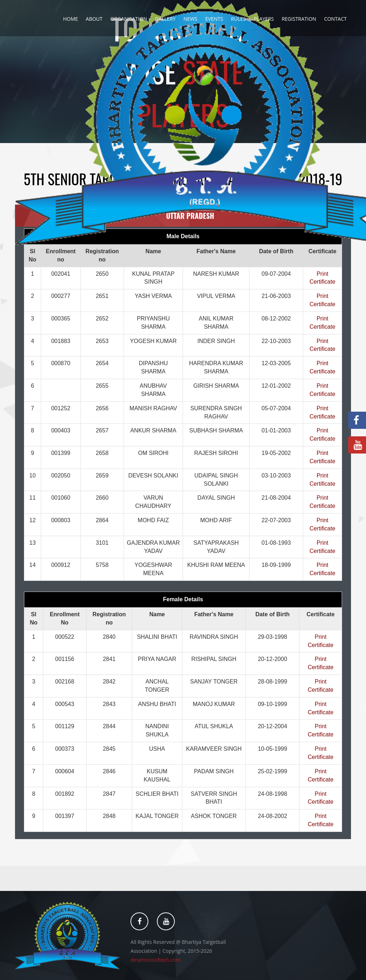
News (190, 19)
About (94, 19)
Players (264, 19)
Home (70, 19)
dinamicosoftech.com (155, 960)
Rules (238, 19)
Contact (335, 19)
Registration (299, 19)
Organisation (129, 19)
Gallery (165, 19)
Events (214, 19)
